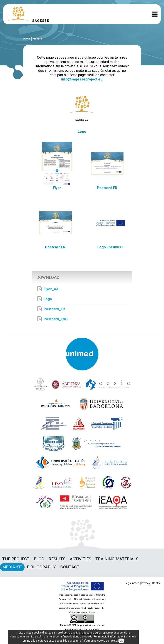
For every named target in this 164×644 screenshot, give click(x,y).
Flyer (57, 188)
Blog (39, 559)
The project (16, 559)
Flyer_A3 (48, 289)
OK (121, 641)
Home (27, 39)
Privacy (146, 583)
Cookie (156, 583)
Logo (82, 132)
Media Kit (12, 567)
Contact (70, 567)
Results (57, 559)
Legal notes (132, 583)
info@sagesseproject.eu (82, 79)
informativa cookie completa (100, 641)
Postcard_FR (51, 309)
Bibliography (41, 567)
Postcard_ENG (52, 319)
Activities (80, 559)
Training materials (117, 559)
